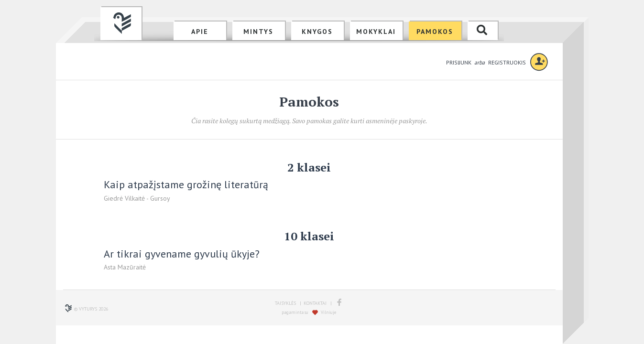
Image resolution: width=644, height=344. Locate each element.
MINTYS (258, 32)
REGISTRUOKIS (507, 62)
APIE (200, 32)
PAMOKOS (435, 32)
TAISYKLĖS (285, 303)
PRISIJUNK (459, 62)
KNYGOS (317, 32)
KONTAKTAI (315, 303)
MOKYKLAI (376, 32)
